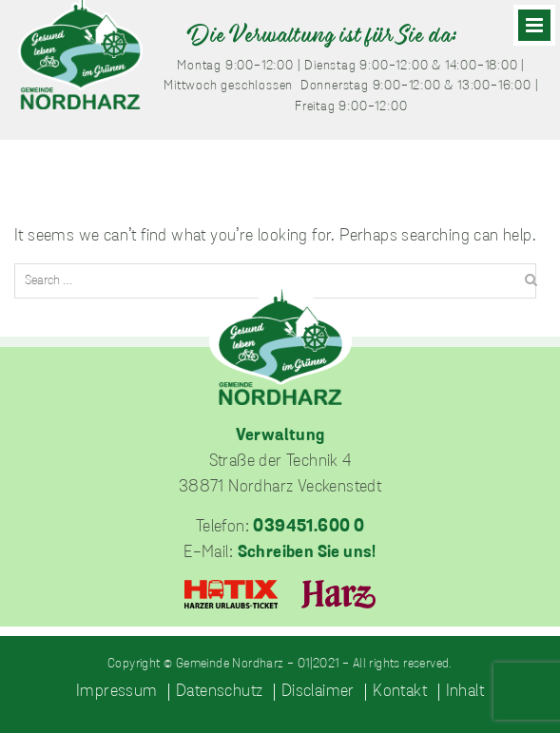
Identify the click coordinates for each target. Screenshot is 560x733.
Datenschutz (219, 692)
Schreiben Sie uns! (307, 553)
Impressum (117, 692)
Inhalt (465, 692)
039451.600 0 (309, 527)
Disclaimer (318, 692)
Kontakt (400, 692)
